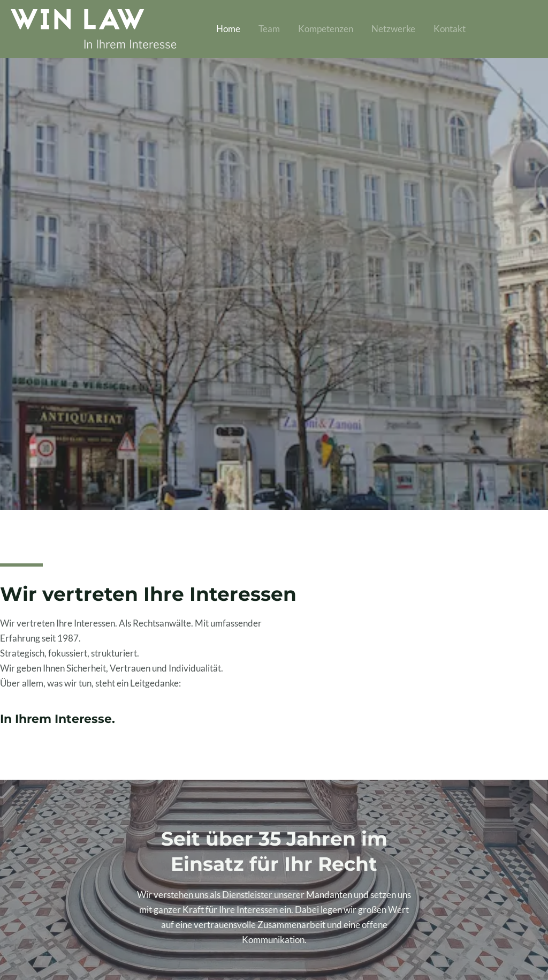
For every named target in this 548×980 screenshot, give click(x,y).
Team (269, 29)
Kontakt (450, 29)
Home (228, 29)
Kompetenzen (326, 29)
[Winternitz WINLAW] (94, 28)
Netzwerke (393, 29)
